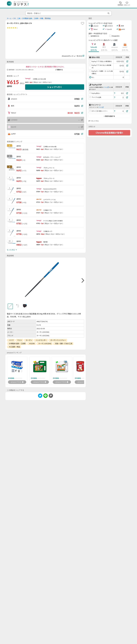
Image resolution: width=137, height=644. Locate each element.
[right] (83, 280)
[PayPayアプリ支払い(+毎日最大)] (127, 61)
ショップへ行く (55, 87)
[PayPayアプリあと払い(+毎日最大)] (127, 65)
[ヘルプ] (115, 93)
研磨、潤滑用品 (45, 18)
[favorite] (83, 23)
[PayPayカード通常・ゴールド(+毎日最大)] (127, 71)
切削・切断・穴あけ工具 (64, 344)
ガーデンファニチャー (58, 340)
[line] (45, 396)
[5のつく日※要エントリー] (127, 111)
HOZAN (32, 344)
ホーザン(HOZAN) (45, 344)
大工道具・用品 (14, 347)
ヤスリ (20, 340)
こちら (106, 87)
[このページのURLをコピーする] (51, 396)
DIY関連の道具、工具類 (30, 18)
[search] (109, 13)
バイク (11, 340)
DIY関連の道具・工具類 (17, 344)
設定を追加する (109, 116)
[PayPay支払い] (127, 93)
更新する (59, 70)
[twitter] (40, 396)
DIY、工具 (17, 18)
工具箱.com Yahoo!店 (39, 79)
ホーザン (29, 340)
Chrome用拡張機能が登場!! (109, 133)
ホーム (9, 18)
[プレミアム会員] (127, 97)
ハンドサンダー (41, 340)
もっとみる (12, 250)
